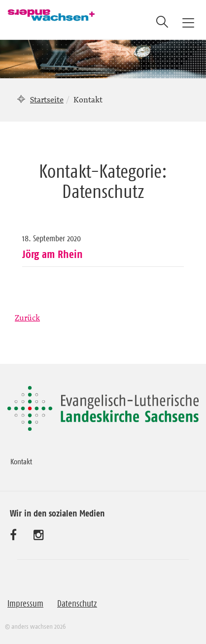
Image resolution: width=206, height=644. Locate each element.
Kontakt (21, 461)
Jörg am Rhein (52, 254)
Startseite (47, 99)
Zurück (27, 318)
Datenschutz (77, 604)
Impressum (25, 604)
